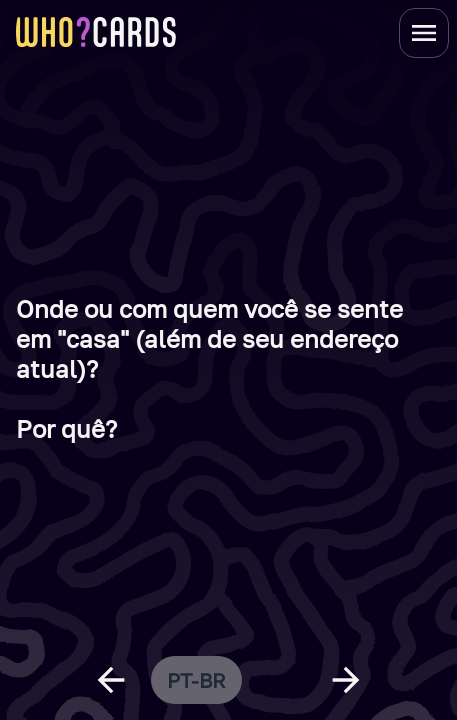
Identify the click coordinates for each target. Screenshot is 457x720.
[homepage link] (96, 32)
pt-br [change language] (196, 680)
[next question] (346, 680)
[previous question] (111, 680)
